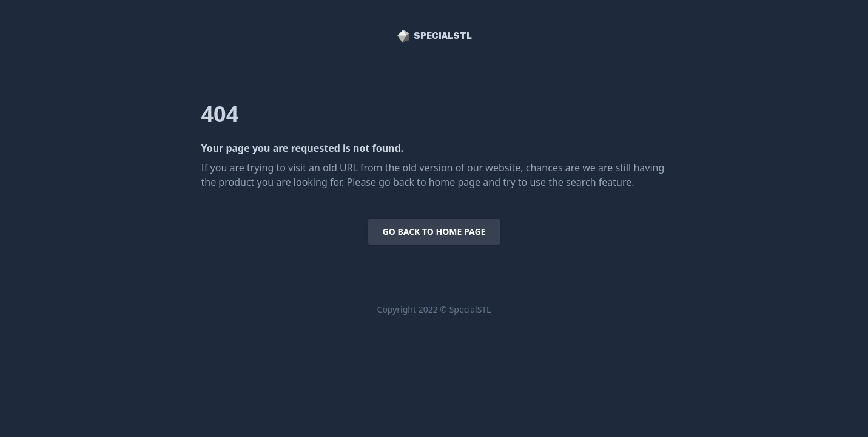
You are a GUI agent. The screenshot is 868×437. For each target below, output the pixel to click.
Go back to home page (434, 232)
